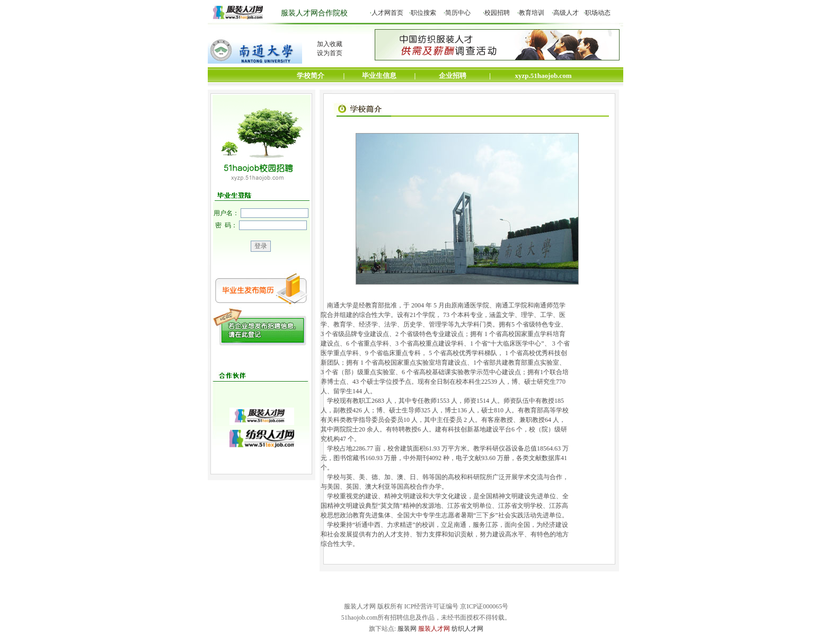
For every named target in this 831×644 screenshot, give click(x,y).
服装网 (407, 629)
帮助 (531, 593)
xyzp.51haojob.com (543, 76)
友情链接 (576, 593)
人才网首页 (387, 13)
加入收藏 (330, 44)
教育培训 (532, 13)
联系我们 (381, 593)
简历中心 (458, 13)
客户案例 (485, 593)
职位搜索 (423, 13)
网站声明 (329, 593)
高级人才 (566, 13)
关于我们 (277, 593)
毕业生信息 (379, 76)
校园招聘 (497, 13)
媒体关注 (433, 593)
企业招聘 (453, 76)
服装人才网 (434, 629)
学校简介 (311, 76)
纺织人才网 (467, 629)
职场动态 (598, 13)
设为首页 (330, 53)
